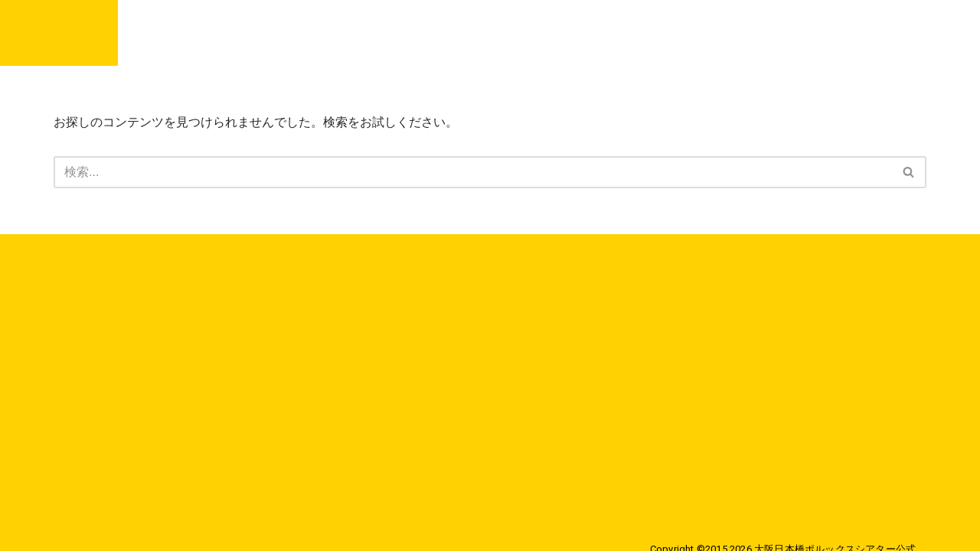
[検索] (473, 172)
